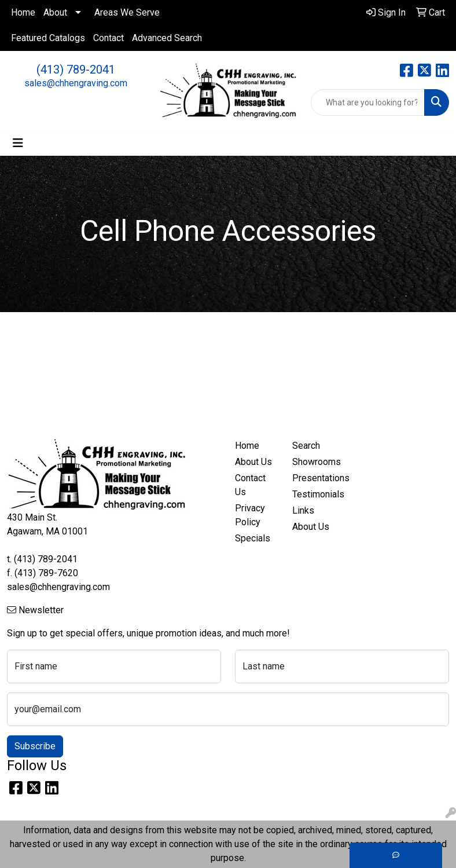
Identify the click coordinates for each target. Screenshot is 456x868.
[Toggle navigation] (18, 143)
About (55, 12)
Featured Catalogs (48, 38)
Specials (253, 538)
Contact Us (250, 485)
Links (303, 510)
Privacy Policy (250, 515)
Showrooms (314, 462)
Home (23, 12)
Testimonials (314, 494)
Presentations (314, 478)
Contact (109, 38)
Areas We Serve (127, 12)
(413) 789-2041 (76, 69)
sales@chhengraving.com (76, 83)
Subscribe (35, 746)
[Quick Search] (368, 102)
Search (306, 446)
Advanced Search (167, 38)
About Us (253, 462)
